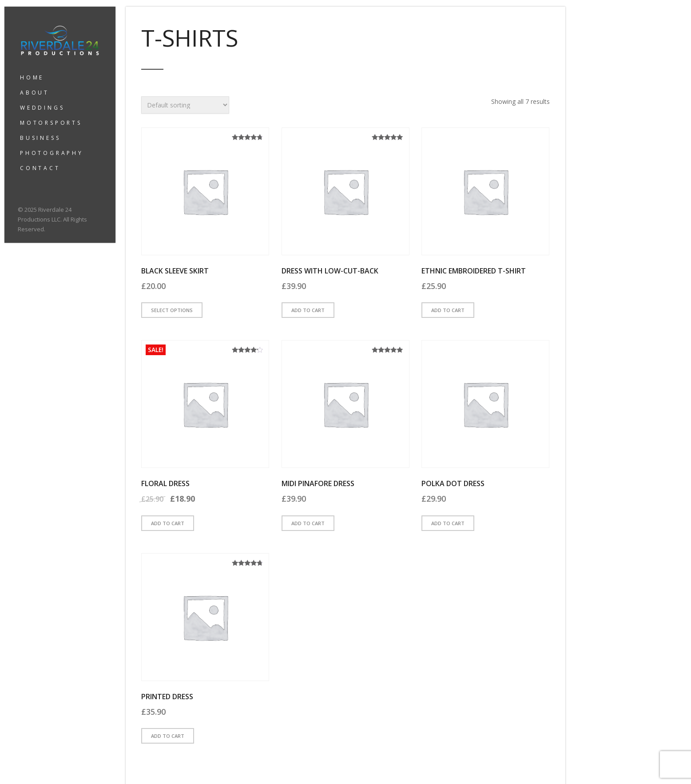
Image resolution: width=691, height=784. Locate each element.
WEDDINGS (42, 108)
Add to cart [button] (308, 310)
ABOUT (35, 93)
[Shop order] (185, 105)
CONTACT (40, 168)
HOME (32, 77)
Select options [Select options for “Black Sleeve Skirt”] (172, 310)
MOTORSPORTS (51, 123)
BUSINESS (40, 138)
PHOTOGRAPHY (52, 153)
